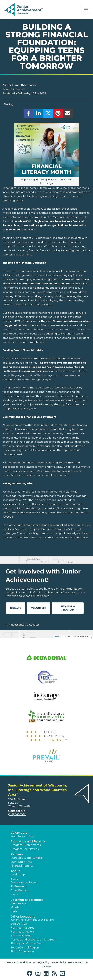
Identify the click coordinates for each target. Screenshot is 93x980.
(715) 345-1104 (17, 814)
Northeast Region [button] (22, 932)
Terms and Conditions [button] (18, 962)
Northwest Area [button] (21, 936)
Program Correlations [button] (25, 849)
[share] (29, 114)
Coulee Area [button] (19, 924)
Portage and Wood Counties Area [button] (32, 940)
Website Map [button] (75, 962)
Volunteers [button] (19, 833)
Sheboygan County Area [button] (27, 943)
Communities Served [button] (24, 883)
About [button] (15, 871)
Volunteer (39, 608)
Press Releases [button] (20, 890)
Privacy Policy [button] (41, 962)
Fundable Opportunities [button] (27, 858)
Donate (16, 608)
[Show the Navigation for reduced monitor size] (86, 10)
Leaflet (56, 637)
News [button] (14, 894)
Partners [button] (17, 854)
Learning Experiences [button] (27, 900)
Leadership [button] (18, 875)
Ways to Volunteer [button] (23, 836)
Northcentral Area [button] (22, 928)
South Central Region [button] (25, 948)
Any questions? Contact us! (22, 625)
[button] (30, 973)
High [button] (14, 911)
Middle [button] (15, 907)
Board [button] (15, 879)
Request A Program (68, 608)
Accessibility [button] (59, 962)
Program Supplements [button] (26, 845)
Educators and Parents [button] (28, 841)
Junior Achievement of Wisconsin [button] (32, 920)
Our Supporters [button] (21, 862)
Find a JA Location (22, 951)
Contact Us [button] (17, 811)
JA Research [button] (19, 886)
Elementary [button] (18, 903)
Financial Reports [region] (22, 866)
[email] (68, 114)
